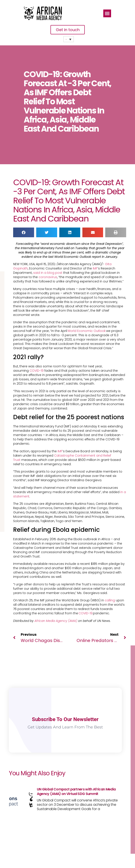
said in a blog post (48, 273)
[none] (69, 39)
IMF (95, 268)
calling (110, 600)
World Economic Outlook (87, 331)
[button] (107, 13)
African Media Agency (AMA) (56, 621)
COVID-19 (37, 371)
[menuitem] (69, 39)
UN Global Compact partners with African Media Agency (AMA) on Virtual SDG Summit (76, 792)
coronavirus (48, 277)
